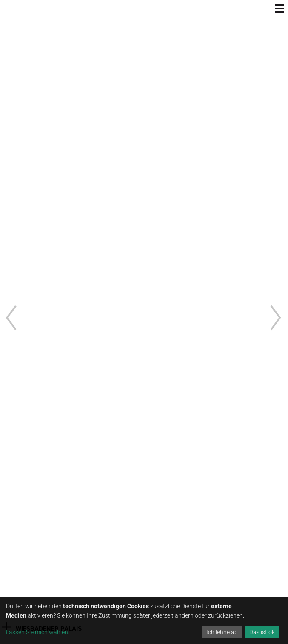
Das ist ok (262, 632)
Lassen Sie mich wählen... (39, 632)
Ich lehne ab (222, 632)
